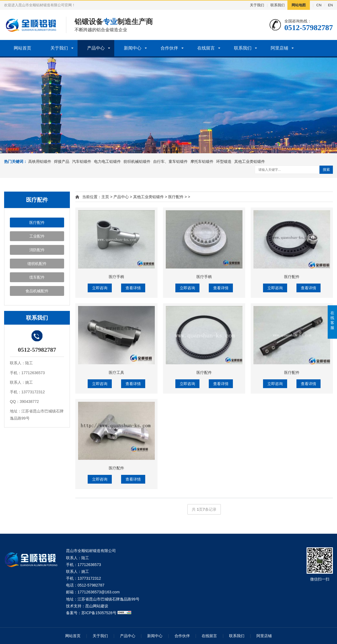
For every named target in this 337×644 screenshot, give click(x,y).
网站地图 (299, 5)
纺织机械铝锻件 (137, 161)
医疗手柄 (116, 277)
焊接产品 (62, 161)
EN (330, 5)
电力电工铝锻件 (107, 161)
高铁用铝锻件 (40, 161)
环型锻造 (224, 161)
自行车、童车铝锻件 (170, 161)
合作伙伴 (169, 48)
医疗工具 (116, 372)
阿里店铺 (279, 48)
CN (319, 5)
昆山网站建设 (97, 606)
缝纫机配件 (37, 264)
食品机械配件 (37, 291)
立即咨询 (100, 288)
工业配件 (37, 236)
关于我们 (257, 5)
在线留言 (206, 48)
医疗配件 (37, 223)
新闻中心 (133, 48)
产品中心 (96, 48)
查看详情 (133, 288)
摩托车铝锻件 (202, 161)
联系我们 (278, 5)
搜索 (326, 170)
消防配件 (37, 250)
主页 (105, 197)
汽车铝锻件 (82, 161)
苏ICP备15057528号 (99, 613)
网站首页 (22, 48)
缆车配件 (37, 277)
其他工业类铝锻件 (250, 161)
